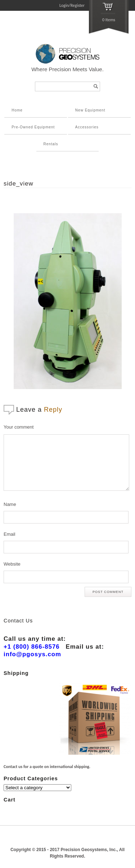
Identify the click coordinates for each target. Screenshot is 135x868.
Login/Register (72, 5)
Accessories (87, 127)
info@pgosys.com (32, 654)
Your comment (19, 427)
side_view (19, 184)
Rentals (51, 144)
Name (10, 504)
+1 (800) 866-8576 (32, 647)
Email (10, 534)
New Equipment (90, 110)
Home (17, 110)
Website (12, 564)
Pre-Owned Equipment (33, 127)
